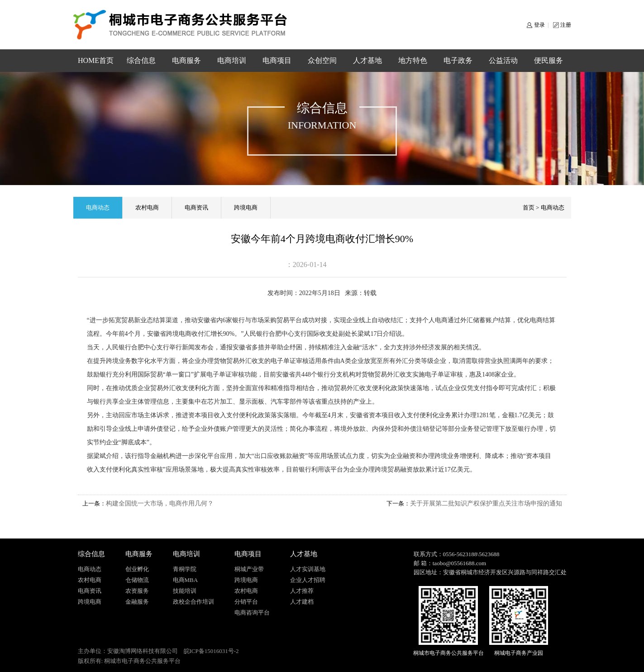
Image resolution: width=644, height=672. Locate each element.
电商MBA (186, 580)
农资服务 (137, 591)
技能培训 (185, 591)
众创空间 (322, 60)
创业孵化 (137, 569)
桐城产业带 (249, 569)
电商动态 (98, 207)
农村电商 (147, 207)
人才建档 (302, 602)
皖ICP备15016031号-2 (211, 651)
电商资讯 (196, 207)
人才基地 (367, 60)
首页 (529, 207)
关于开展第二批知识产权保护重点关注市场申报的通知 (486, 503)
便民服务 (549, 60)
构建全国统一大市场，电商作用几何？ (160, 503)
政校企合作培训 (193, 602)
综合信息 (141, 60)
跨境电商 (246, 207)
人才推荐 (302, 591)
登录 (539, 25)
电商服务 (186, 60)
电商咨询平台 (252, 612)
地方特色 (413, 60)
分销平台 (246, 602)
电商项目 (277, 60)
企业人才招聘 (308, 580)
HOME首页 (96, 60)
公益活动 (503, 60)
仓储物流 (137, 580)
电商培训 (232, 60)
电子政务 (458, 60)
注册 (566, 25)
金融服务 (137, 602)
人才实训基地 (308, 569)
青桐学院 (185, 569)
